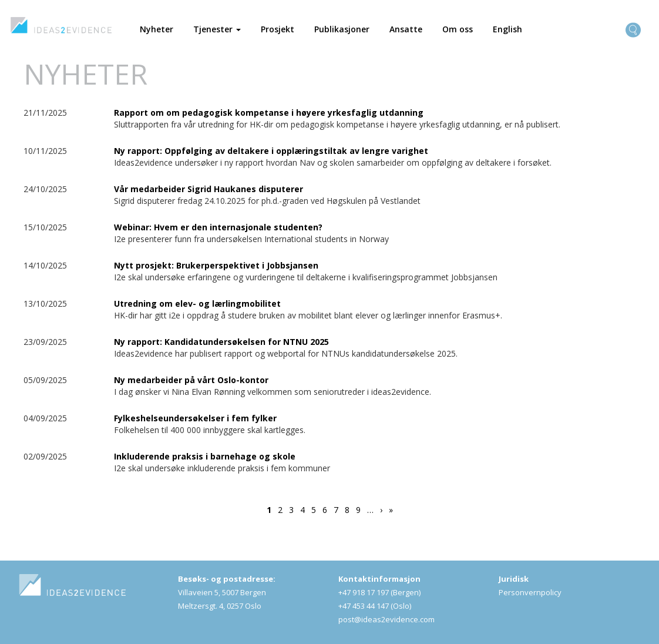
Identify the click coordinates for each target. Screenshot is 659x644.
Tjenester (217, 29)
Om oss (458, 29)
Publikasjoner (342, 29)
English (507, 29)
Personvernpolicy (530, 592)
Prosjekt (278, 29)
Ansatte (406, 29)
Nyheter (157, 29)
